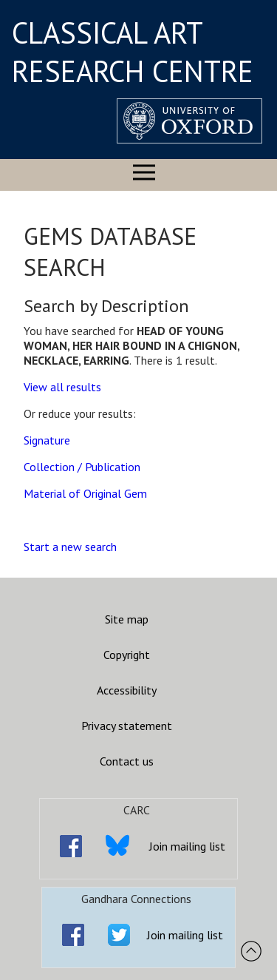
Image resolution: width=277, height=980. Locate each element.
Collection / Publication (82, 467)
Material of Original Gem (85, 493)
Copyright (127, 655)
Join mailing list (187, 846)
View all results (62, 387)
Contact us (127, 761)
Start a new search (70, 547)
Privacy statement (127, 726)
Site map (127, 619)
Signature (47, 440)
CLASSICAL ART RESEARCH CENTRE (133, 52)
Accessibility (127, 690)
